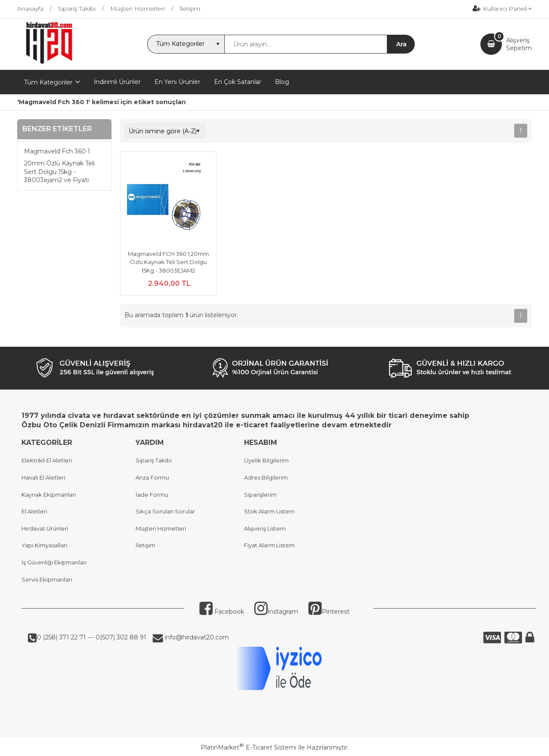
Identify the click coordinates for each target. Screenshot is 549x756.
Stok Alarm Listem (269, 511)
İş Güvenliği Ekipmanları (54, 562)
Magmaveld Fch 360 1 (57, 151)
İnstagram (276, 612)
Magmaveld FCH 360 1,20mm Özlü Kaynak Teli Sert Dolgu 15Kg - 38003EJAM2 (168, 262)
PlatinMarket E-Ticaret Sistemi (249, 747)
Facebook (222, 612)
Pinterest (329, 612)
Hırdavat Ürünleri (45, 528)
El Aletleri (34, 511)
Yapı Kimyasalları (44, 545)
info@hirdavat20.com (196, 637)
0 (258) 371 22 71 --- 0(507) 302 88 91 (92, 637)
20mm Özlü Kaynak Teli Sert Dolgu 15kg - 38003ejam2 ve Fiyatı (59, 172)
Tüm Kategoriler (48, 82)
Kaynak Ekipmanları (49, 495)
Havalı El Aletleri (43, 477)
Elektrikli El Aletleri (47, 460)
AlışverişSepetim (519, 44)
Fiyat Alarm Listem (269, 545)
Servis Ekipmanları (47, 579)
